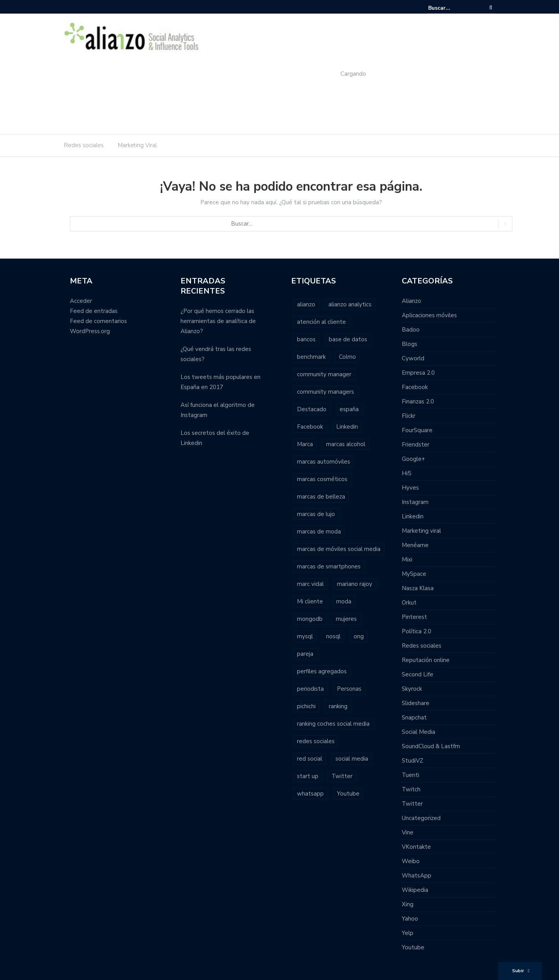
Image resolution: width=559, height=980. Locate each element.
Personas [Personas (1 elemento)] (349, 689)
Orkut (409, 603)
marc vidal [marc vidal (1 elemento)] (310, 584)
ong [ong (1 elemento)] (359, 636)
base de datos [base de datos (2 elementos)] (348, 339)
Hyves (410, 488)
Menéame (415, 545)
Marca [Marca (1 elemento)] (305, 444)
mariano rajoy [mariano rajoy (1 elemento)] (355, 584)
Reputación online (426, 660)
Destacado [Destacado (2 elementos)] (312, 409)
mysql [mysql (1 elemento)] (305, 636)
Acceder (81, 301)
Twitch (411, 789)
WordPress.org (90, 331)
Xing (408, 904)
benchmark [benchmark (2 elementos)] (311, 357)
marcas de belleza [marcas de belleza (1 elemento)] (321, 497)
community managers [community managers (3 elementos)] (326, 392)
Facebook (415, 387)
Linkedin (413, 516)
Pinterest (414, 617)
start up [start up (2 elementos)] (308, 776)
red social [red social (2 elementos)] (310, 759)
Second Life (418, 674)
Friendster (416, 445)
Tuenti (411, 775)
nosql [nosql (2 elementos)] (333, 636)
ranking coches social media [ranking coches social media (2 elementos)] (333, 724)
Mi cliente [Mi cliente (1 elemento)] (310, 601)
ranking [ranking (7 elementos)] (338, 706)
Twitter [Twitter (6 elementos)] (342, 776)
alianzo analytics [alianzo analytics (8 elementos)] (350, 304)
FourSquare (417, 430)
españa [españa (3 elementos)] (349, 409)
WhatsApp (417, 876)
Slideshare (416, 703)
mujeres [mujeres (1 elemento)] (346, 619)
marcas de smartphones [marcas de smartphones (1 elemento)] (329, 566)
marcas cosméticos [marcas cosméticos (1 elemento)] (322, 479)
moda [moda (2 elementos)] (344, 601)
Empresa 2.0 (418, 373)
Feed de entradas (94, 311)
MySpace (414, 574)
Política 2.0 (417, 631)
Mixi (407, 560)
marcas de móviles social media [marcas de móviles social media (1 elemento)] (339, 549)
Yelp (408, 933)
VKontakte (416, 847)
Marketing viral (421, 531)
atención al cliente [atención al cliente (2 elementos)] (321, 322)
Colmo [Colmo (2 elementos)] (347, 357)
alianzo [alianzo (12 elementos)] (306, 304)
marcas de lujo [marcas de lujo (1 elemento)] (316, 514)
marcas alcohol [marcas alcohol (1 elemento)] (346, 444)
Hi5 (406, 473)
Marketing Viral (137, 145)
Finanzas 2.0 (418, 401)
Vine (408, 832)
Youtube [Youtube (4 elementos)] (348, 794)
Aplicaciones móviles (429, 315)
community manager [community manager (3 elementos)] (324, 374)
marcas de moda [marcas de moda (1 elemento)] (319, 532)
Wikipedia (415, 890)
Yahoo (410, 919)
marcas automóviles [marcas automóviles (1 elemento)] (324, 462)
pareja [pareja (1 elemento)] (305, 654)
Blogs (410, 344)
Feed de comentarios (98, 321)
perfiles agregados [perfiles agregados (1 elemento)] (322, 671)
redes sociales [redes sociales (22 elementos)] (316, 741)
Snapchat (414, 718)
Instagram (415, 502)
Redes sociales (84, 145)
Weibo (411, 861)
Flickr (409, 416)
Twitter (412, 804)
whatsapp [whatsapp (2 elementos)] (310, 794)
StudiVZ (412, 761)
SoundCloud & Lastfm (431, 746)
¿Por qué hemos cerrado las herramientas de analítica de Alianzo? (218, 321)
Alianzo (411, 301)
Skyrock (412, 689)
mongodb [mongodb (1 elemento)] (310, 619)
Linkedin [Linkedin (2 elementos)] (347, 427)
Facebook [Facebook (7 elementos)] (310, 427)
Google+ (413, 459)
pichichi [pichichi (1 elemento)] (306, 706)
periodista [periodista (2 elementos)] (310, 689)
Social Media (418, 732)
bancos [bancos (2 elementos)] (306, 339)
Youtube (413, 947)
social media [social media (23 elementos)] (352, 759)
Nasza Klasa (418, 588)
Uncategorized (421, 818)
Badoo (411, 330)
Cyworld (413, 358)
